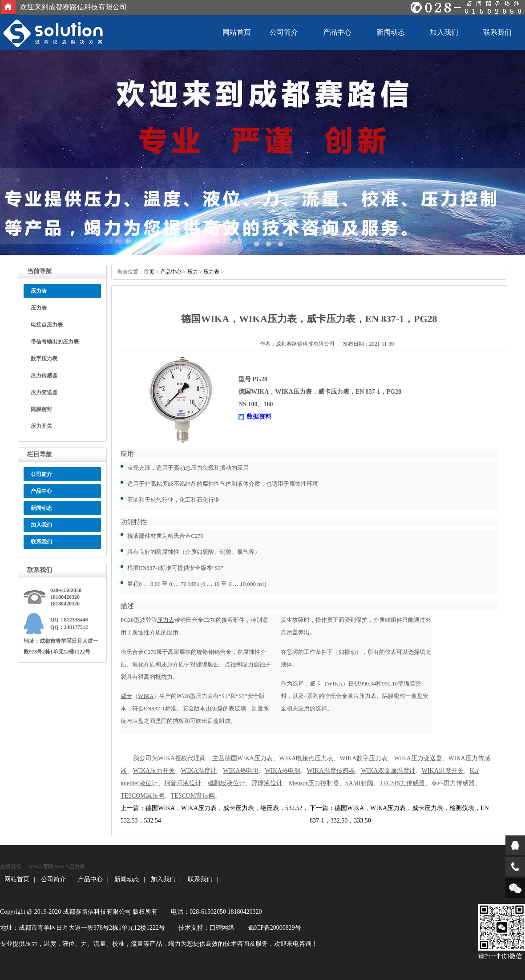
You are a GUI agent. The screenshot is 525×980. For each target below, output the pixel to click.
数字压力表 (44, 359)
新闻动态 (391, 32)
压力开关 (41, 426)
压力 (193, 272)
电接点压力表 (47, 325)
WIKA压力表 (70, 867)
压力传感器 (44, 375)
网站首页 (237, 32)
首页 (149, 272)
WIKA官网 (41, 867)
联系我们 (497, 32)
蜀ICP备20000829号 (275, 928)
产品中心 (337, 32)
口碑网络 (222, 928)
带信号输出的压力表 (55, 342)
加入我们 (444, 32)
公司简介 (284, 32)
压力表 (39, 308)
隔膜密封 (41, 409)
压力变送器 (44, 392)
